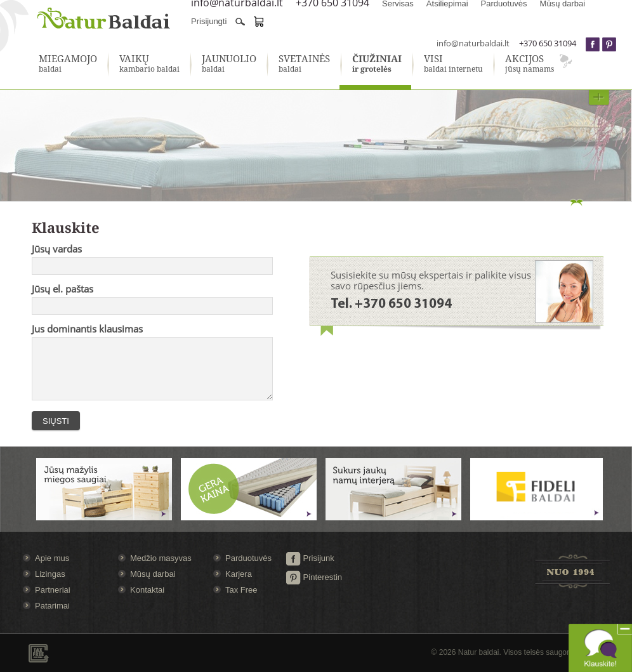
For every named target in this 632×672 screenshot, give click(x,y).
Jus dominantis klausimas (87, 329)
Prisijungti (209, 21)
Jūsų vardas (57, 249)
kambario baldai (149, 64)
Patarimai (52, 606)
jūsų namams (530, 64)
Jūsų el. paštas (63, 289)
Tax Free (241, 590)
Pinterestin (314, 577)
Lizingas (50, 574)
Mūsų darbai (153, 574)
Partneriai (53, 590)
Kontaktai (147, 590)
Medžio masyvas (161, 558)
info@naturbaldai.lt (473, 43)
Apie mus (52, 558)
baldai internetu (453, 64)
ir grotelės (377, 64)
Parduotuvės (248, 558)
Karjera (239, 574)
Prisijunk (310, 558)
